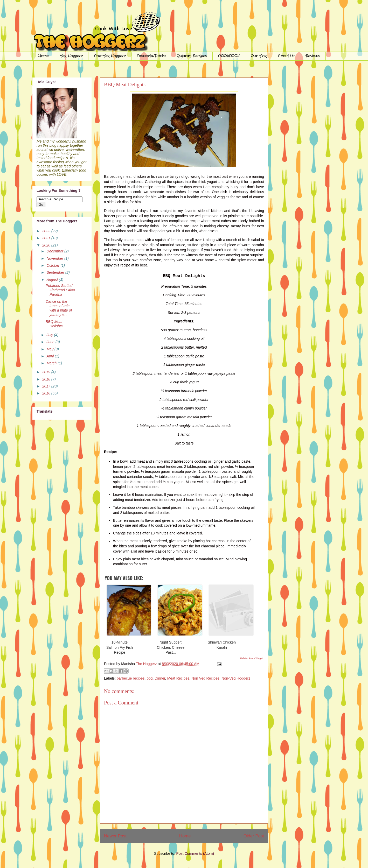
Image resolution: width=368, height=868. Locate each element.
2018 (47, 379)
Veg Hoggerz (71, 56)
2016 (47, 393)
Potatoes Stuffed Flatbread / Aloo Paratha (60, 290)
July (50, 335)
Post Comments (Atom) (195, 853)
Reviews (313, 56)
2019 (47, 372)
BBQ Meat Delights (54, 324)
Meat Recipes (178, 678)
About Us (286, 56)
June (51, 342)
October (53, 265)
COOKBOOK (229, 56)
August (53, 280)
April (51, 356)
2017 (47, 386)
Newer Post (115, 836)
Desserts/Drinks (151, 56)
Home (43, 56)
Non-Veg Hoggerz (110, 56)
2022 (47, 231)
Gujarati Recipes (192, 56)
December (55, 251)
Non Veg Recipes (205, 678)
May (50, 349)
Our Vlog (259, 56)
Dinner (160, 678)
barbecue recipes (131, 678)
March (52, 363)
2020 (47, 245)
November (55, 258)
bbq (150, 678)
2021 (47, 238)
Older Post (254, 836)
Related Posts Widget (251, 658)
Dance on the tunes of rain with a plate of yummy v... (59, 308)
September (56, 272)
